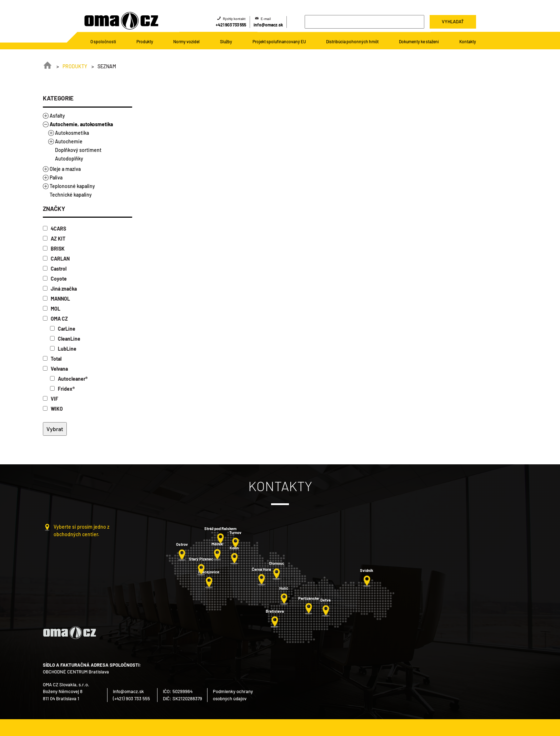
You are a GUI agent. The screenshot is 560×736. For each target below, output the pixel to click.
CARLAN (56, 259)
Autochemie (69, 141)
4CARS (54, 229)
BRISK (54, 249)
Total (52, 359)
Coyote (55, 279)
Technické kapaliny (71, 195)
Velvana (55, 369)
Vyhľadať (453, 21)
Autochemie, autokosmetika (81, 124)
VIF (51, 399)
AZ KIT (54, 239)
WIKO (53, 409)
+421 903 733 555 (231, 25)
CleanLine (65, 339)
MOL (52, 309)
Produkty (75, 66)
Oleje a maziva (65, 169)
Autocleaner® (69, 379)
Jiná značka (60, 289)
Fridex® (62, 389)
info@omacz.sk (268, 25)
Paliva (56, 177)
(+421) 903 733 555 (131, 698)
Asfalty (57, 116)
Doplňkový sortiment (78, 150)
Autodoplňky (69, 159)
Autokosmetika (72, 133)
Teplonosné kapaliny (72, 186)
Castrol (55, 269)
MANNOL (56, 299)
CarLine (63, 329)
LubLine (63, 349)
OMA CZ (55, 319)
